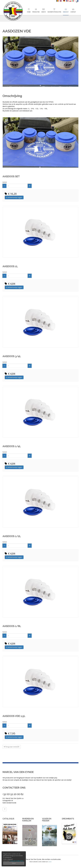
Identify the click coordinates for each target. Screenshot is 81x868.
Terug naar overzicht (12, 747)
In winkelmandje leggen (14, 197)
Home (29, 12)
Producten (36, 12)
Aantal (5, 182)
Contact (73, 12)
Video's (44, 12)
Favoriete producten (54, 12)
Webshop (66, 12)
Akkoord (14, 863)
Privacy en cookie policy (17, 861)
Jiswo (50, 862)
